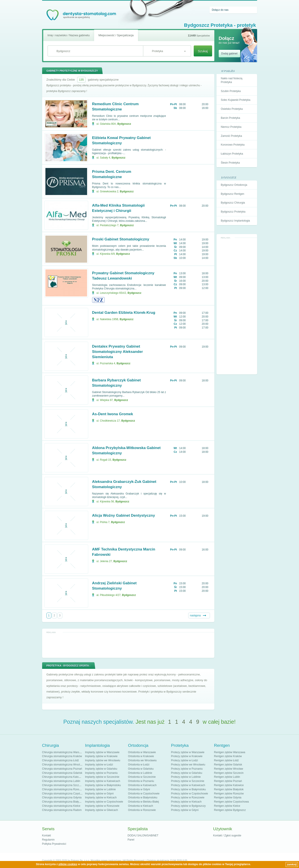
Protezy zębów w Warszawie (188, 752)
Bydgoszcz (124, 124)
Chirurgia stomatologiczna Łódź (61, 760)
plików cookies (68, 864)
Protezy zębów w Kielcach (186, 802)
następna (195, 615)
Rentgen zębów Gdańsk (228, 765)
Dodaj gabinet (229, 54)
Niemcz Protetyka (231, 127)
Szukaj (203, 51)
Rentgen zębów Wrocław (229, 769)
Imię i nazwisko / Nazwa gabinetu (69, 35)
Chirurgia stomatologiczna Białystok (63, 802)
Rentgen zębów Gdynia (228, 798)
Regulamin (48, 840)
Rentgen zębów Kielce (227, 806)
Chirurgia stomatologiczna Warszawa (64, 752)
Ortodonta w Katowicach (142, 785)
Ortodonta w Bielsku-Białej (144, 802)
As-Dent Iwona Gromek (113, 414)
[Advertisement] (237, 306)
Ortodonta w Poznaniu (141, 781)
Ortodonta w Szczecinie (142, 777)
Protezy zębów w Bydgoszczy (188, 806)
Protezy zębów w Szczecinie (188, 781)
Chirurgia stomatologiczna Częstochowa (66, 794)
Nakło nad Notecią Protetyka (232, 80)
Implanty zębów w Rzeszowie (102, 806)
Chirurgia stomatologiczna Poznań (62, 769)
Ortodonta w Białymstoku (143, 798)
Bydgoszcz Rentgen (233, 194)
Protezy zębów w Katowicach (188, 785)
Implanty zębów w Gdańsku (101, 769)
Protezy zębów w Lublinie (186, 777)
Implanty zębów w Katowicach (103, 781)
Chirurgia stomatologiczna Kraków (62, 756)
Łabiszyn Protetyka (232, 154)
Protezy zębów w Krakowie (187, 756)
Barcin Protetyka (231, 118)
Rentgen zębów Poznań (228, 781)
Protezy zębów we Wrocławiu (188, 765)
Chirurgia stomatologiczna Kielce (61, 806)
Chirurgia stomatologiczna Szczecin (63, 785)
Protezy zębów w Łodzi (185, 760)
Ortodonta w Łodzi (139, 765)
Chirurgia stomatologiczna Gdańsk (62, 773)
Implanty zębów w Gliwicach (102, 810)
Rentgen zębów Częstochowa (232, 802)
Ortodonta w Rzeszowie (142, 810)
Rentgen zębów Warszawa (230, 752)
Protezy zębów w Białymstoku (189, 789)
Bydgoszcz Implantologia (235, 221)
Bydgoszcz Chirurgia (233, 203)
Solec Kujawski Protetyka (236, 100)
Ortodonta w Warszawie (142, 752)
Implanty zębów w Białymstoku (103, 785)
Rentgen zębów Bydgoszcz (230, 810)
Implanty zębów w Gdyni (99, 794)
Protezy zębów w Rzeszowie (188, 798)
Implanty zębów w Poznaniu (101, 773)
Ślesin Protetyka (230, 163)
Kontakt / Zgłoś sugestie (227, 836)
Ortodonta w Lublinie (140, 773)
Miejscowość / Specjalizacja (116, 35)
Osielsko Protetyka (232, 109)
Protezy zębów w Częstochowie (190, 794)
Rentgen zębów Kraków (228, 756)
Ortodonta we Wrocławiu (142, 760)
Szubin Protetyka (231, 91)
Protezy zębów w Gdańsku (187, 773)
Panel (131, 840)
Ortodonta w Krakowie (141, 756)
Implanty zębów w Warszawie (102, 752)
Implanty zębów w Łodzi (99, 765)
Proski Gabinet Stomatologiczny (121, 239)
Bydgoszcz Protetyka (233, 212)
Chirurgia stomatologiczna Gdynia (62, 798)
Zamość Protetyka (232, 136)
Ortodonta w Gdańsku (141, 769)
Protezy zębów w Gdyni (185, 810)
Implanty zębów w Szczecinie (102, 777)
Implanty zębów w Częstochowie (104, 802)
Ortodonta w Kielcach (141, 806)
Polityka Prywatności (54, 844)
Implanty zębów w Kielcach (101, 798)
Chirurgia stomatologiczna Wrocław (63, 765)
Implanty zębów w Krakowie (101, 756)
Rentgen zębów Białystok (229, 789)
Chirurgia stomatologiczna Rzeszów (63, 789)
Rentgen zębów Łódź (226, 760)
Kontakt (47, 836)
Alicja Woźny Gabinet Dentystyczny (124, 515)
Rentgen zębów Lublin (227, 777)
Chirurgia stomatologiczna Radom (62, 810)
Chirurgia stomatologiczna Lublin (61, 781)
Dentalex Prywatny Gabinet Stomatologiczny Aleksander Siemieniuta (118, 352)
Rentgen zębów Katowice (229, 785)
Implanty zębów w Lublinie (100, 789)
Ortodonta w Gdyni (139, 789)
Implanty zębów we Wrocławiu (103, 760)
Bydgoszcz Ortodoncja (234, 185)
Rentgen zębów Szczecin (229, 773)
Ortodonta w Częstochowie (144, 794)
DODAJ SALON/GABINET (143, 836)
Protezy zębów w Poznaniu (187, 769)
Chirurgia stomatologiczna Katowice (63, 777)
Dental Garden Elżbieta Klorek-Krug (124, 313)
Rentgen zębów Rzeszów (229, 794)
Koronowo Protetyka (233, 145)
